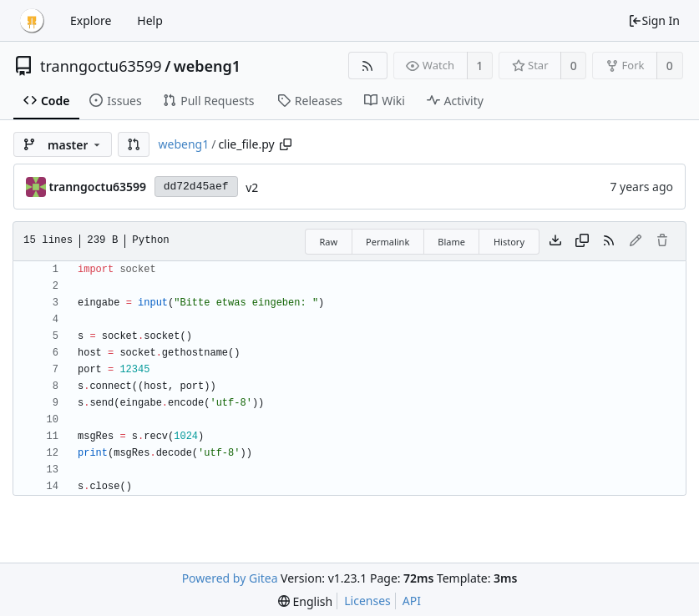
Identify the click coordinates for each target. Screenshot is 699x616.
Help (150, 20)
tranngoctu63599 (101, 66)
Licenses (367, 601)
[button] (134, 144)
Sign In (654, 20)
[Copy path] (286, 144)
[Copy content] (582, 241)
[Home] (32, 21)
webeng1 (207, 66)
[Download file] (555, 241)
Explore (91, 20)
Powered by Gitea (230, 578)
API (412, 601)
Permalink (387, 242)
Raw (328, 242)
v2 (252, 187)
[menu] (305, 601)
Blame (451, 242)
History (509, 242)
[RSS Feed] (368, 66)
